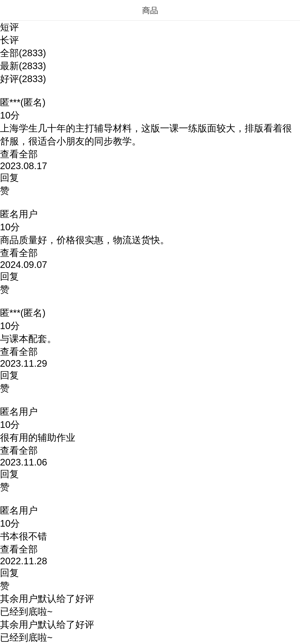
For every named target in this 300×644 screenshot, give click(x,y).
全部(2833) (23, 53)
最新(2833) (23, 66)
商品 (150, 10)
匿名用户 (19, 214)
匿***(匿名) (23, 102)
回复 (9, 178)
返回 (9, 10)
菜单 (291, 10)
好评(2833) (23, 79)
